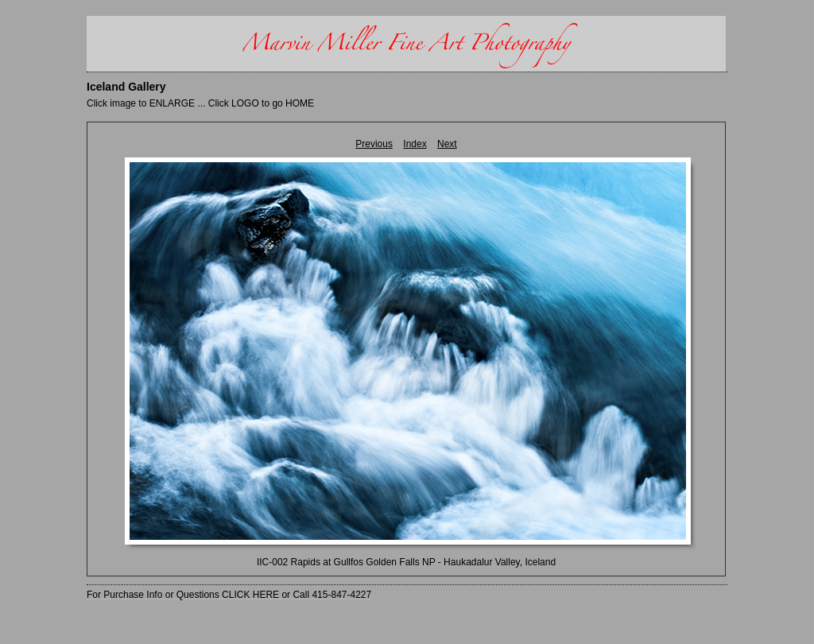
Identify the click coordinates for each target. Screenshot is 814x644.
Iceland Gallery (126, 87)
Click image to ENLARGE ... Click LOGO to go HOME (200, 103)
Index (415, 144)
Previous (374, 144)
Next (447, 144)
